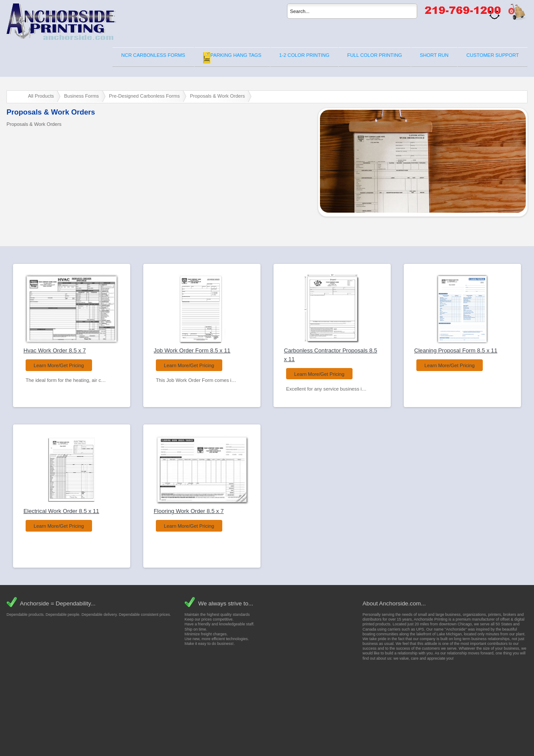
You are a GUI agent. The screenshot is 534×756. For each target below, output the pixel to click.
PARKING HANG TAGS (232, 58)
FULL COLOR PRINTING (375, 55)
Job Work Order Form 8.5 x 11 (192, 350)
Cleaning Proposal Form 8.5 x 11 (456, 350)
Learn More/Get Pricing (59, 365)
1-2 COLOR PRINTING (304, 55)
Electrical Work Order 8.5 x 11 (61, 511)
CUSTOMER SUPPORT (493, 55)
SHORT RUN (434, 55)
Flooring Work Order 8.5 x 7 (189, 511)
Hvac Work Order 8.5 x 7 (55, 350)
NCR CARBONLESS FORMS (153, 55)
